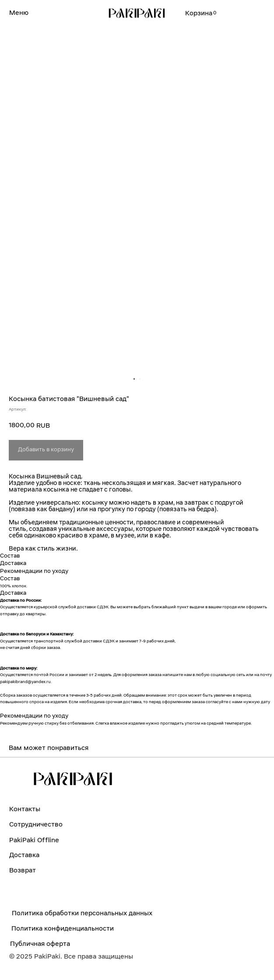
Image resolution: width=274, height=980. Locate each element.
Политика (28, 929)
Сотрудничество (36, 825)
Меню (19, 13)
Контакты (25, 809)
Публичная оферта (40, 944)
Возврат (23, 871)
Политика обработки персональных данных (82, 914)
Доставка (24, 855)
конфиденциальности (79, 929)
